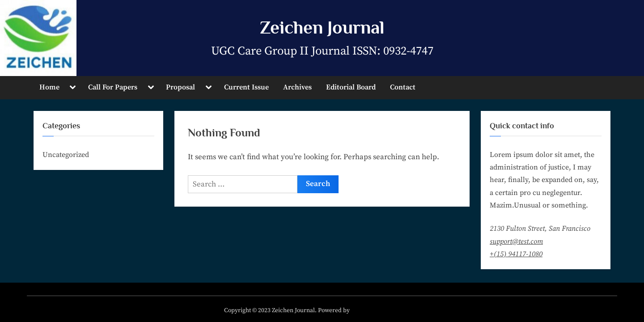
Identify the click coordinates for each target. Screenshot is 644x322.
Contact (403, 87)
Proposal (180, 87)
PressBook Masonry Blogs (386, 311)
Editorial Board (351, 87)
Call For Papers (113, 87)
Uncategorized (66, 155)
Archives (297, 87)
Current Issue (246, 87)
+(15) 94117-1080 (516, 254)
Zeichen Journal (322, 27)
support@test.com (516, 241)
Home (49, 87)
